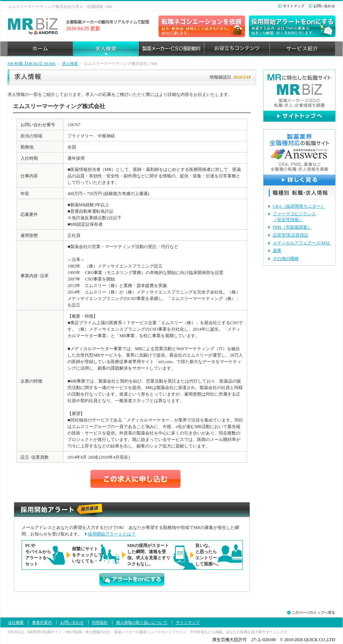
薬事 (277, 251)
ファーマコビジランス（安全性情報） (294, 217)
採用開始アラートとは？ (112, 534)
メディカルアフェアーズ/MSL (302, 243)
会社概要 (16, 622)
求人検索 (70, 63)
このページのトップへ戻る (313, 612)
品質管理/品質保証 (291, 235)
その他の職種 (286, 259)
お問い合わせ (324, 6)
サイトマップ (294, 6)
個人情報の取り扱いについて (142, 622)
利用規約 (100, 622)
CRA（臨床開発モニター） (299, 206)
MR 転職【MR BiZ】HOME (32, 63)
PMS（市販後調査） (292, 227)
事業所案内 (42, 622)
